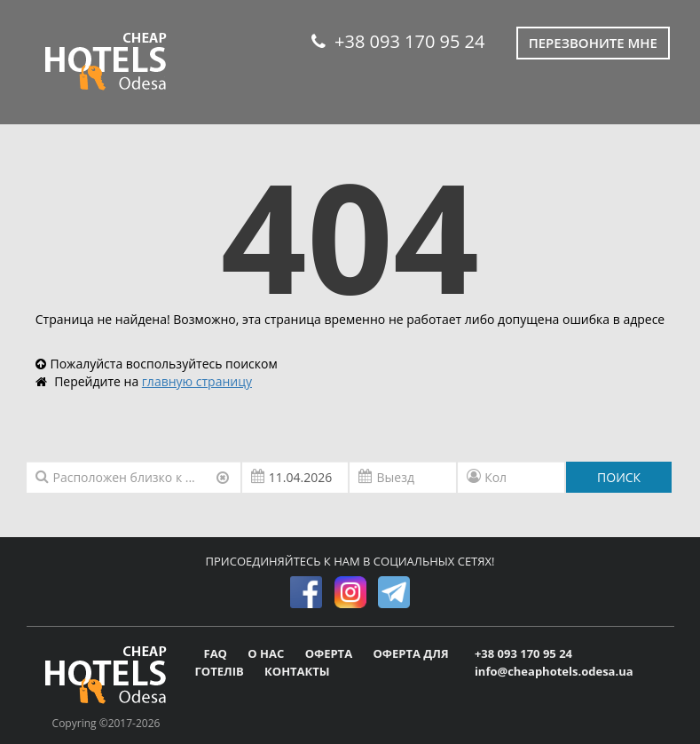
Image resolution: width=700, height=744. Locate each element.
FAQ (217, 653)
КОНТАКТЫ (297, 671)
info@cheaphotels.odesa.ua (554, 671)
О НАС (267, 653)
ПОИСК (619, 477)
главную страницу (197, 381)
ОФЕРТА (330, 653)
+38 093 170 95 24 (398, 41)
